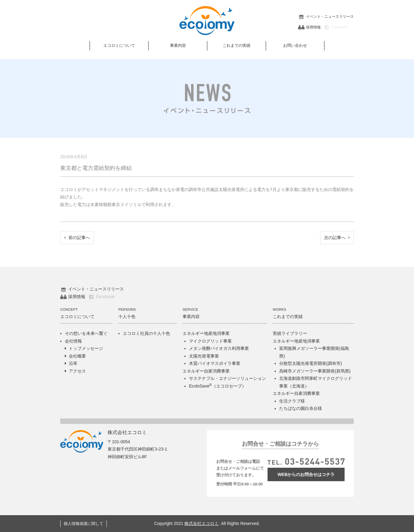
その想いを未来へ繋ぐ (86, 333)
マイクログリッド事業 (210, 341)
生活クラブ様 (292, 401)
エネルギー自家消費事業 (206, 371)
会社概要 (77, 356)
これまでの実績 (237, 45)
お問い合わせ (295, 45)
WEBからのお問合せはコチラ (306, 474)
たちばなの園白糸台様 (301, 408)
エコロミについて (119, 45)
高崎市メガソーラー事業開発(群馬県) (315, 371)
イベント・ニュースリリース (326, 17)
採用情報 (309, 27)
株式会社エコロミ (201, 523)
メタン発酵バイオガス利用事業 (219, 348)
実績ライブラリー (290, 333)
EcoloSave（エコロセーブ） (218, 386)
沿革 (73, 363)
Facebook (336, 27)
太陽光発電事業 (204, 356)
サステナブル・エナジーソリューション (227, 378)
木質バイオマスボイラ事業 (215, 363)
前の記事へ (77, 238)
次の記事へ (337, 238)
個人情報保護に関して (83, 524)
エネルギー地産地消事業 (206, 333)
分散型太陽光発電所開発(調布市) (310, 363)
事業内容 (178, 45)
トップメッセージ (86, 348)
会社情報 (73, 341)
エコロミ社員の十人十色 (146, 333)
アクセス (77, 371)
